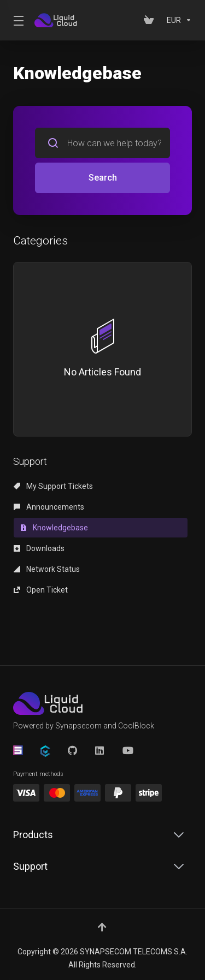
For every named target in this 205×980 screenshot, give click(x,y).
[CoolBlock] (45, 751)
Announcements (49, 507)
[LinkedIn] (100, 750)
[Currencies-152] (177, 20)
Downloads (39, 548)
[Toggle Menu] (17, 20)
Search (103, 178)
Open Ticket (41, 590)
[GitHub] (73, 750)
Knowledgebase (54, 528)
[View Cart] (151, 20)
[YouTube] (127, 750)
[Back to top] (103, 927)
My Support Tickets (53, 486)
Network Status (47, 569)
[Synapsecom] (18, 750)
